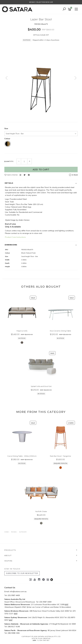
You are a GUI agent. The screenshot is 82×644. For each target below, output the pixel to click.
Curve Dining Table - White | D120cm (22, 456)
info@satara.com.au (18, 591)
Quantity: (9, 161)
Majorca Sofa (22, 331)
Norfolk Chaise (41, 511)
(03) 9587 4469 (14, 595)
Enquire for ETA (61, 463)
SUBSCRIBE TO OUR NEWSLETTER (22, 573)
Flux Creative (44, 639)
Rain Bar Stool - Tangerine (61, 456)
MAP (67, 604)
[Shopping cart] (70, 9)
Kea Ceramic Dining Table (61, 331)
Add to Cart (41, 169)
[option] (41, 80)
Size (6, 128)
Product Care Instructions (15, 237)
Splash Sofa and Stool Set (41, 386)
